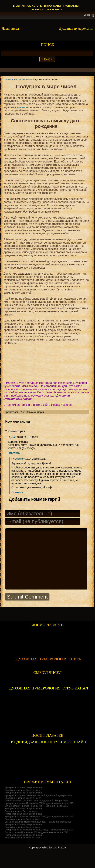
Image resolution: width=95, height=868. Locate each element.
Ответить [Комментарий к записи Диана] (14, 453)
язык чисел (18, 107)
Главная (19, 6)
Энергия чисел (34, 800)
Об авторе (35, 6)
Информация (53, 6)
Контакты (72, 6)
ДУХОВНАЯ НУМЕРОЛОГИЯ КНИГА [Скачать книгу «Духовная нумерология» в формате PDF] (49, 671)
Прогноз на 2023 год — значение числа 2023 (50, 842)
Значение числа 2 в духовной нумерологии (49, 808)
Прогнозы (53, 10)
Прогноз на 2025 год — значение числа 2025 (50, 816)
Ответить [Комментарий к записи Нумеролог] (17, 492)
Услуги (36, 10)
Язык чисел (22, 79)
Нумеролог (18, 459)
